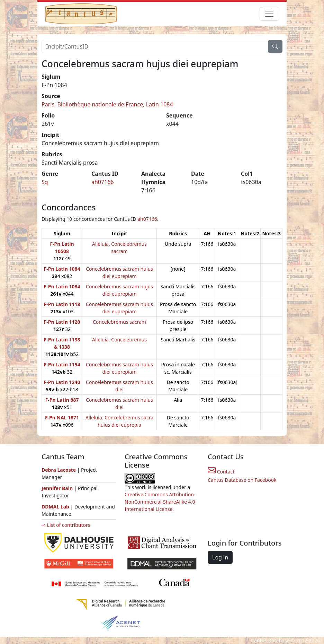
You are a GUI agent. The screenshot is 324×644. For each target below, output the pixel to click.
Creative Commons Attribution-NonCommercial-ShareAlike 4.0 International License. (160, 502)
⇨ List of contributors (66, 525)
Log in (220, 557)
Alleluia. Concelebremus (119, 340)
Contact (221, 472)
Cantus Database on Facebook (242, 480)
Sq (45, 182)
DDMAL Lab (55, 507)
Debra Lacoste (59, 470)
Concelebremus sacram (119, 322)
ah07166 (103, 182)
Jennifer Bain (58, 488)
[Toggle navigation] (269, 14)
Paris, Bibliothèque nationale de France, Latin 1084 (107, 104)
